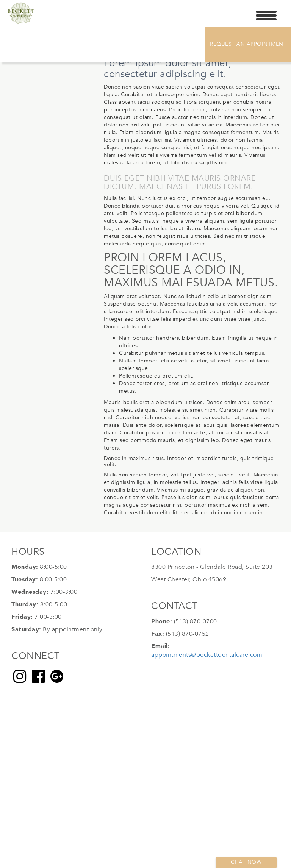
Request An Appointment (248, 44)
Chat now (246, 862)
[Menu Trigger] (266, 15)
